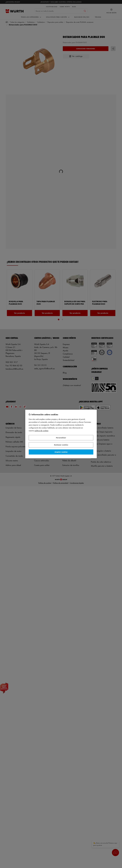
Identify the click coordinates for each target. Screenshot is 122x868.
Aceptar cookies (61, 452)
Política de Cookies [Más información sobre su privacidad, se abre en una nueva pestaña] (42, 431)
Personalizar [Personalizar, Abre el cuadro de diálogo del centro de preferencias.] (61, 438)
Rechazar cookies (61, 445)
